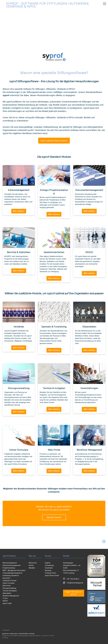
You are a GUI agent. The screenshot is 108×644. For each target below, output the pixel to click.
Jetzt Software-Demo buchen (54, 141)
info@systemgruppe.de (75, 583)
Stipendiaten (7, 593)
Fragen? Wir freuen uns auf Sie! (74, 593)
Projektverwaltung (9, 568)
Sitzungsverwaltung (9, 588)
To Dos (5, 598)
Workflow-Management (11, 596)
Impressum (6, 634)
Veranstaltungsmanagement (12, 573)
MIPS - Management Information (14, 570)
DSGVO (5, 601)
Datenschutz (14, 634)
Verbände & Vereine (10, 581)
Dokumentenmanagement (12, 565)
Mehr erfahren (19, 211)
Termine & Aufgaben (10, 591)
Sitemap (32, 634)
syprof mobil (7, 603)
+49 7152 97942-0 (73, 579)
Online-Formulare (9, 583)
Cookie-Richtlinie (24, 634)
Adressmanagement (10, 563)
